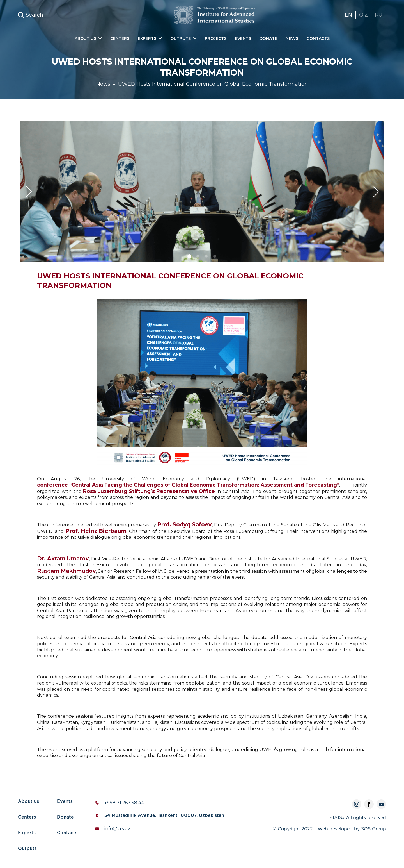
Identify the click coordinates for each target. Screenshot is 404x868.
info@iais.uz (117, 829)
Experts (27, 833)
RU (379, 15)
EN (348, 15)
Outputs (27, 849)
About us (28, 802)
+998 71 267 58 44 (124, 803)
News (292, 38)
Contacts (318, 38)
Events (243, 38)
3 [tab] (207, 260)
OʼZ (363, 15)
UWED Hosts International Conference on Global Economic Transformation (213, 84)
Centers (120, 38)
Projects (216, 38)
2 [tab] (199, 260)
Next (375, 192)
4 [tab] (215, 260)
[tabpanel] (202, 192)
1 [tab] (190, 260)
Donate (268, 38)
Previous (29, 192)
